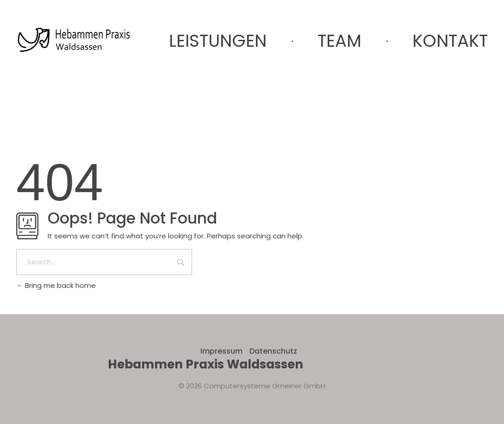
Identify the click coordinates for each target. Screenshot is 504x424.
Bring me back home (56, 285)
